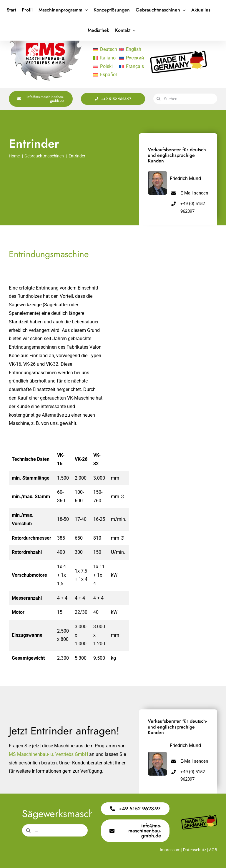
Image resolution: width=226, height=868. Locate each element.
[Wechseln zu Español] (103, 75)
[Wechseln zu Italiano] (103, 58)
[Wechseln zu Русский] (129, 58)
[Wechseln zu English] (129, 49)
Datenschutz (195, 850)
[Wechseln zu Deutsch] (103, 49)
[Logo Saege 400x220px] (45, 43)
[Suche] (158, 99)
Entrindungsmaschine (49, 254)
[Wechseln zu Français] (129, 66)
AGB (213, 850)
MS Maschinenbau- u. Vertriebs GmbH (48, 754)
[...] (55, 830)
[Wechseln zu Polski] (103, 66)
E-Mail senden (194, 193)
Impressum (170, 850)
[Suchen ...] (185, 99)
